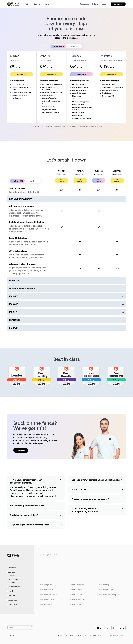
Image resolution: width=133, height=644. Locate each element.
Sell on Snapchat (106, 585)
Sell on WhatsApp (77, 600)
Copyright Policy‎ (95, 636)
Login (104, 4)
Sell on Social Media (49, 595)
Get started (118, 4)
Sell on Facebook (77, 585)
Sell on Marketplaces (79, 595)
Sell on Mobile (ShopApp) (110, 595)
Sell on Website (47, 590)
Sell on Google (76, 590)
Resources (84, 4)
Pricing (95, 4)
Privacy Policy (62, 636)
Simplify (38, 4)
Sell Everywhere (47, 585)
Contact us (21, 450)
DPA (71, 636)
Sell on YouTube (106, 590)
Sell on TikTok (46, 605)
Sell (28, 4)
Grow (48, 4)
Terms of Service (81, 636)
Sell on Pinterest (77, 605)
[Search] (31, 627)
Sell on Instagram (48, 600)
